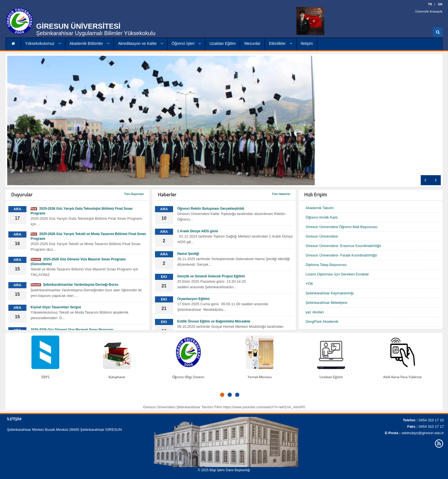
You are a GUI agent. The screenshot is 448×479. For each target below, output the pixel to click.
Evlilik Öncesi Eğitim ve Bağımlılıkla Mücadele (214, 321)
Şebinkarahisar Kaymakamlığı (330, 293)
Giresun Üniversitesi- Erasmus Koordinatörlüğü (343, 246)
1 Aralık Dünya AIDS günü (198, 231)
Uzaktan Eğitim (223, 43)
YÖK (309, 284)
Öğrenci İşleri (186, 43)
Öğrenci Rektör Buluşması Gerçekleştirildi (211, 209)
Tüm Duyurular (134, 194)
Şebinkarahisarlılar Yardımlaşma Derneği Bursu (74, 285)
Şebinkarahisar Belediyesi (326, 303)
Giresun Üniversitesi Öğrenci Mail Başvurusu (341, 227)
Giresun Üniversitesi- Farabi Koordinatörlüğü (341, 255)
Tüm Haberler (281, 194)
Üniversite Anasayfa (429, 11)
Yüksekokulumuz (43, 43)
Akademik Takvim (320, 208)
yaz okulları (315, 312)
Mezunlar (252, 43)
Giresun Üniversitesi (322, 236)
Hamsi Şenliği (188, 254)
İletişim (307, 43)
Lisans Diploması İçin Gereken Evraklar (337, 274)
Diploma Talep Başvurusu (326, 265)
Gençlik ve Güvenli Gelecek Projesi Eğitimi (211, 276)
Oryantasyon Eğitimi (194, 299)
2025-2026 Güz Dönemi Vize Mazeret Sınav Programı (72, 330)
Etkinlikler (281, 43)
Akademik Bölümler (90, 43)
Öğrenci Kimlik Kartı (322, 217)
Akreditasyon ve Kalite (140, 43)
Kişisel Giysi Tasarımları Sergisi (56, 307)
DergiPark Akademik (322, 322)
